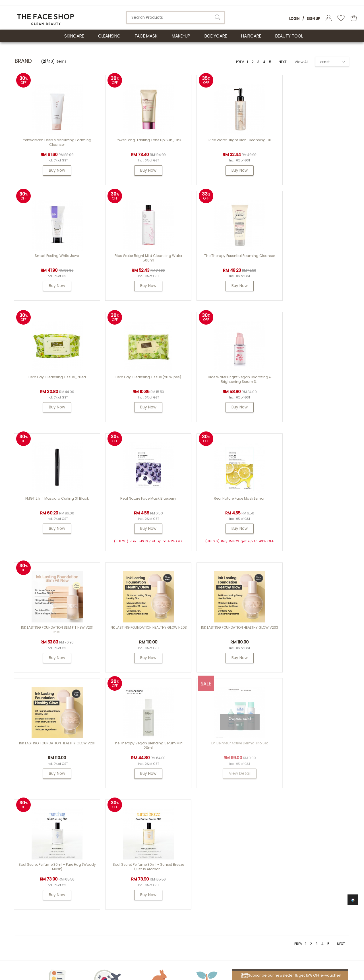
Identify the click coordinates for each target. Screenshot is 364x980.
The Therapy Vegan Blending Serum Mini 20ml (54, 635)
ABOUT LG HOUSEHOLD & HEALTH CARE (64, 802)
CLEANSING (109, 36)
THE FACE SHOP (180, 811)
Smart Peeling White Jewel (306, 140)
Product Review (232, 854)
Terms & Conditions (236, 868)
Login (294, 19)
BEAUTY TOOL (289, 36)
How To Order (230, 818)
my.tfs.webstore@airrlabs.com (309, 818)
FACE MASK (146, 36)
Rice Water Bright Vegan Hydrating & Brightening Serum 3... (53, 385)
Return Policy (229, 840)
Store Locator (230, 861)
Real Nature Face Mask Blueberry (222, 383)
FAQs (222, 826)
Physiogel (176, 818)
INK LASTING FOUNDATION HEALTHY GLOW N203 (138, 514)
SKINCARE (74, 36)
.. (275, 62)
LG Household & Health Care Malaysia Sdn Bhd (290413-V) (97, 950)
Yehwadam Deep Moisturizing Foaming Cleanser (53, 142)
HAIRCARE (251, 36)
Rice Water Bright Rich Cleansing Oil (222, 140)
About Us (178, 802)
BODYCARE (216, 36)
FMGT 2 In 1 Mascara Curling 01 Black (138, 383)
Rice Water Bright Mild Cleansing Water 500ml (53, 264)
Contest (225, 811)
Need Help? (294, 802)
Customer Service (241, 802)
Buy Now (54, 170)
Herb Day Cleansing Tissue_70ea (222, 261)
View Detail (138, 664)
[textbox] (175, 17)
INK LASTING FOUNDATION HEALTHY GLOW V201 (306, 514)
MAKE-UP (181, 36)
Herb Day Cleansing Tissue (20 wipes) (306, 261)
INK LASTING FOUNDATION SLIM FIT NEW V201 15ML (53, 514)
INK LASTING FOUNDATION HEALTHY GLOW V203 (222, 514)
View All (302, 62)
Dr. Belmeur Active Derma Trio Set (138, 633)
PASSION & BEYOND (184, 826)
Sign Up (313, 19)
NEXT (283, 62)
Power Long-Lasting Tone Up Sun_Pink (138, 140)
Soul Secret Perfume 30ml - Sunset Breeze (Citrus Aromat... (306, 635)
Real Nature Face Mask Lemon (306, 383)
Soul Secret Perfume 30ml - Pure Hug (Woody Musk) (222, 635)
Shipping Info (230, 833)
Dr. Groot (175, 833)
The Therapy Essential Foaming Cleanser (138, 261)
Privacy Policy (230, 876)
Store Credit (228, 847)
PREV (240, 62)
